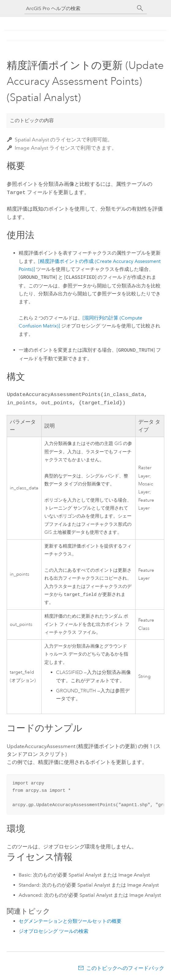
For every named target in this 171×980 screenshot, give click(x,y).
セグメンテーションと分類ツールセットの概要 (70, 921)
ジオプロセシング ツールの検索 (54, 931)
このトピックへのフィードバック (125, 968)
